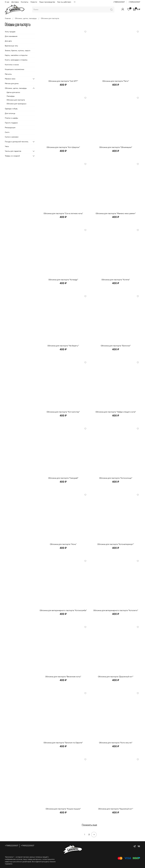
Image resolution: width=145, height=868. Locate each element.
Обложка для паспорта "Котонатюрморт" (116, 544)
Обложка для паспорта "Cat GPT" (63, 81)
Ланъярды (11, 96)
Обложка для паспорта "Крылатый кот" (116, 809)
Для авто (8, 41)
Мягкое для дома (12, 83)
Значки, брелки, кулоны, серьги (18, 50)
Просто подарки (11, 123)
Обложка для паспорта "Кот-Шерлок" (63, 147)
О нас (7, 2)
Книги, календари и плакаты (16, 60)
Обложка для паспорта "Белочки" (116, 346)
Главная (8, 18)
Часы (7, 146)
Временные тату (11, 46)
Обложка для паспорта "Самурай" (63, 478)
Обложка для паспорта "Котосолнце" (116, 478)
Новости (34, 2)
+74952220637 (134, 2)
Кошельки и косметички (15, 69)
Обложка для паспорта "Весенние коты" (63, 677)
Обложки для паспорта (16, 100)
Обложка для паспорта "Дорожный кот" (116, 677)
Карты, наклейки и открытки (16, 55)
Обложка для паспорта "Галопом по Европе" (63, 743)
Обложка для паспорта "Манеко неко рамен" (116, 213)
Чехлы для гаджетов (13, 151)
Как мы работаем (64, 2)
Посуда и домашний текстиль (17, 142)
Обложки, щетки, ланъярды (26, 18)
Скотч (7, 132)
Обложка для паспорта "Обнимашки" (116, 147)
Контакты (25, 2)
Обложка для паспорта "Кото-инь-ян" (116, 743)
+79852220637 (119, 2)
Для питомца (10, 113)
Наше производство (47, 2)
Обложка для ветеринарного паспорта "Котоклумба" (63, 610)
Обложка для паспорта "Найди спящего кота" (116, 412)
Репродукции (10, 127)
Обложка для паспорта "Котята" (116, 280)
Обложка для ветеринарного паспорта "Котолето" (116, 610)
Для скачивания (11, 36)
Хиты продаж (10, 32)
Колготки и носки (12, 65)
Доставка (15, 2)
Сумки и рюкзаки (12, 137)
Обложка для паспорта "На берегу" (63, 346)
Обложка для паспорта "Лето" (116, 81)
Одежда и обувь (11, 109)
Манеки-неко (10, 79)
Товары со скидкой (12, 156)
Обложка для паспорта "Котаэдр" (63, 280)
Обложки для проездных (16, 104)
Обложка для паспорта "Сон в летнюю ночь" (63, 213)
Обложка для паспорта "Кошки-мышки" (63, 809)
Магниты (8, 74)
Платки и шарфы (11, 118)
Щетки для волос (13, 92)
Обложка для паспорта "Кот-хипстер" (63, 412)
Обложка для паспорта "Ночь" (63, 544)
